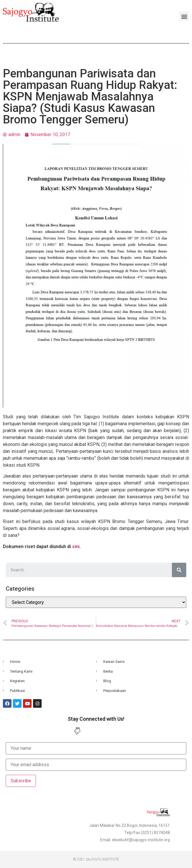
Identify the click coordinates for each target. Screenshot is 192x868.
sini (76, 546)
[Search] (179, 570)
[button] (184, 16)
